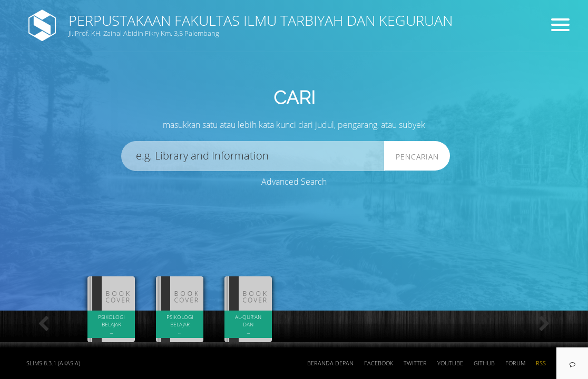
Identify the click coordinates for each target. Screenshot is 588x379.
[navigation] (572, 363)
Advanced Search (294, 182)
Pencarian (417, 157)
